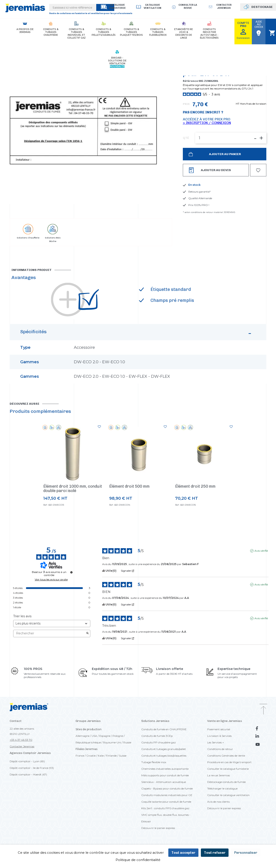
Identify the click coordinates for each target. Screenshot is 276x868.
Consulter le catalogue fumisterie (228, 769)
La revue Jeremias (219, 775)
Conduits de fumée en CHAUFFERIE (164, 729)
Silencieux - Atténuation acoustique (164, 782)
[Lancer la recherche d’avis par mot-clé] (87, 634)
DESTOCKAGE (262, 7)
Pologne (118, 736)
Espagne (105, 736)
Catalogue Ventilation (153, 6)
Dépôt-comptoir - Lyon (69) (27, 761)
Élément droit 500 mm (129, 486)
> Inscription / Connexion (207, 123)
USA (94, 736)
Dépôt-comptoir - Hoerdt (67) (28, 774)
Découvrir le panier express (158, 828)
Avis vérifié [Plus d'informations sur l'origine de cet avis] (261, 551)
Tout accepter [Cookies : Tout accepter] (183, 853)
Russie (127, 742)
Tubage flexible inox (154, 762)
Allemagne (83, 736)
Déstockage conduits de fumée (226, 782)
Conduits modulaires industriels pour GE (167, 795)
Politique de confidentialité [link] (138, 860)
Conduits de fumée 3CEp (157, 736)
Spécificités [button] (136, 334)
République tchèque (88, 742)
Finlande (111, 756)
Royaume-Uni (112, 742)
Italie (101, 756)
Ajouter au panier (225, 154)
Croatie (91, 756)
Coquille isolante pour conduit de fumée (166, 802)
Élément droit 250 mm (195, 486)
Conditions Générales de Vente (226, 756)
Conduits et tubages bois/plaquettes (164, 756)
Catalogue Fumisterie (117, 6)
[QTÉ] (231, 138)
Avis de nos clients (218, 802)
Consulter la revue (188, 6)
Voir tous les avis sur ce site (51, 580)
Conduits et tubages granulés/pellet (164, 749)
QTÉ (186, 138)
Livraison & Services (219, 736)
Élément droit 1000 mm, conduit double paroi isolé (73, 489)
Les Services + (216, 742)
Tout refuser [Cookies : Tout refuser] (215, 853)
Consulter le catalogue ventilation (228, 795)
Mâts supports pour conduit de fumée (165, 775)
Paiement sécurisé (219, 729)
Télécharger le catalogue (222, 788)
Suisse (123, 756)
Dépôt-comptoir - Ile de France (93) (32, 768)
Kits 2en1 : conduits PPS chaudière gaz (165, 808)
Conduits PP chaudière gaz (159, 742)
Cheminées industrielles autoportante (165, 769)
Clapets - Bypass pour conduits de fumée (167, 788)
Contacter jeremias (224, 6)
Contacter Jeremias (22, 746)
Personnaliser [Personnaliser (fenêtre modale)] (246, 853)
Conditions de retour (220, 749)
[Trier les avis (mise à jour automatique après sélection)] (52, 624)
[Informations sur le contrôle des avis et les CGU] (71, 572)
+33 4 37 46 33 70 (21, 740)
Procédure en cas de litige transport (229, 762)
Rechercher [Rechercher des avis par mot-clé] (50, 633)
